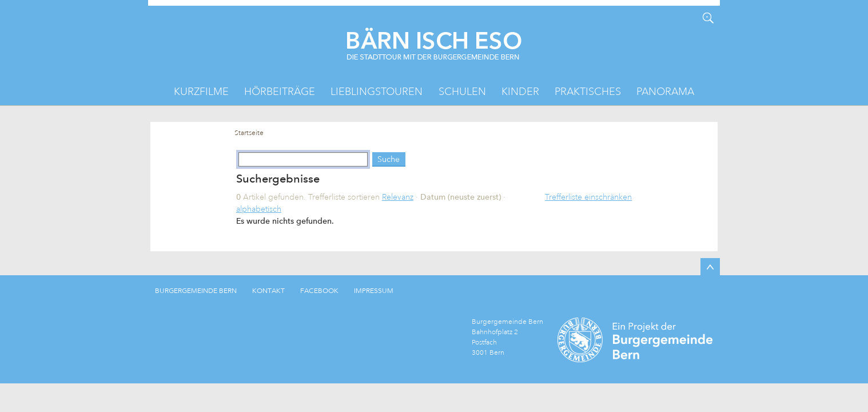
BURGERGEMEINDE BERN (196, 291)
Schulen (462, 92)
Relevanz (398, 197)
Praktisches (588, 92)
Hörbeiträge (280, 92)
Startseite (249, 133)
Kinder (520, 92)
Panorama (665, 92)
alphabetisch (259, 209)
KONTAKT (268, 291)
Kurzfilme (201, 92)
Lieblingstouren (377, 92)
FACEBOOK (319, 291)
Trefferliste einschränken (588, 197)
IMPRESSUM (374, 291)
